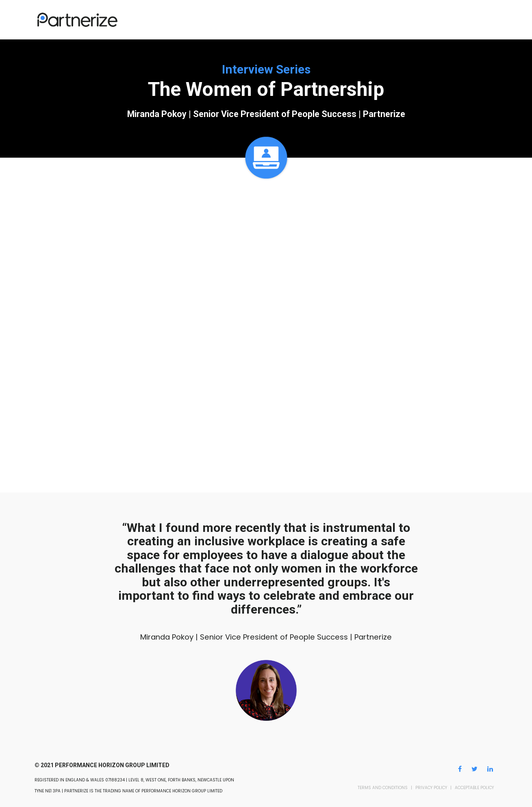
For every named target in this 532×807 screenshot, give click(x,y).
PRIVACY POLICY (431, 788)
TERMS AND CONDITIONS (383, 788)
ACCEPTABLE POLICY (474, 788)
